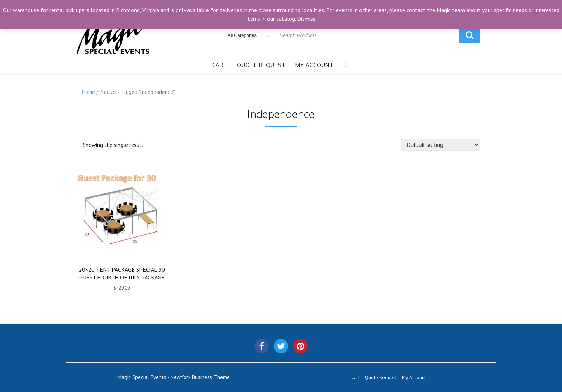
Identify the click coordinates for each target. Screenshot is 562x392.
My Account (314, 65)
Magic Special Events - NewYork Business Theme (174, 377)
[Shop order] (440, 145)
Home (89, 92)
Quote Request (261, 65)
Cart (220, 65)
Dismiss (306, 19)
